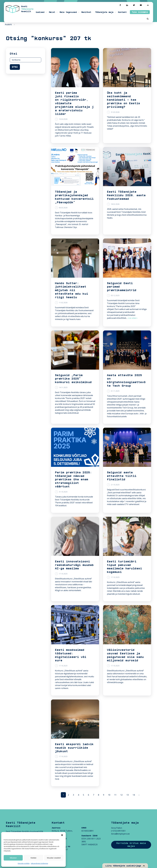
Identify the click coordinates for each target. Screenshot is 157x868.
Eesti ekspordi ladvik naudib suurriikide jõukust (74, 748)
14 (134, 795)
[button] (62, 835)
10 (109, 795)
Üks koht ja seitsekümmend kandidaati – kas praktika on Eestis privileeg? (124, 100)
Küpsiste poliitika (24, 863)
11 (115, 795)
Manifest (86, 12)
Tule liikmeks (140, 12)
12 (121, 795)
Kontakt (122, 12)
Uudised (40, 12)
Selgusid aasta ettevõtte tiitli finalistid (122, 476)
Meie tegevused (68, 12)
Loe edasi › (133, 318)
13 (128, 795)
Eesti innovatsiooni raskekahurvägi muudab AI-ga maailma (74, 565)
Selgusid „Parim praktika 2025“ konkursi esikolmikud (73, 379)
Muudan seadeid (54, 858)
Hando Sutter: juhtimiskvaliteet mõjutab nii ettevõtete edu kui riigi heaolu (72, 290)
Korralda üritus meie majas (131, 845)
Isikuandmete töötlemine (39, 863)
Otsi (15, 67)
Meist (52, 12)
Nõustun (13, 858)
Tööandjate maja (104, 12)
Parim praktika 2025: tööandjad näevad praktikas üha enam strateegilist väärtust (73, 479)
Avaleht (8, 24)
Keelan (34, 858)
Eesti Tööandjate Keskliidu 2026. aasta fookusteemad (126, 195)
